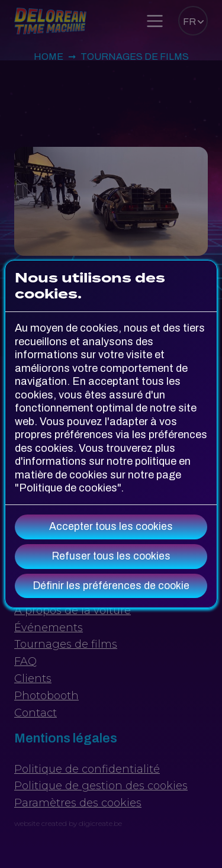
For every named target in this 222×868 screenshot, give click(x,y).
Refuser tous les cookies (111, 556)
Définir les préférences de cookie (111, 586)
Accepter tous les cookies (111, 527)
